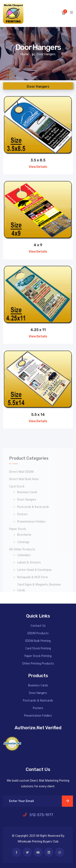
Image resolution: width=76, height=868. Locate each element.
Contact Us (38, 626)
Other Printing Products (38, 664)
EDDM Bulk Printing (38, 641)
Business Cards (38, 686)
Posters (38, 708)
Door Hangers (38, 693)
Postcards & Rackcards (38, 701)
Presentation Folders (38, 716)
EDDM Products (38, 634)
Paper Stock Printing (38, 656)
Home (25, 54)
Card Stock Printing (38, 649)
